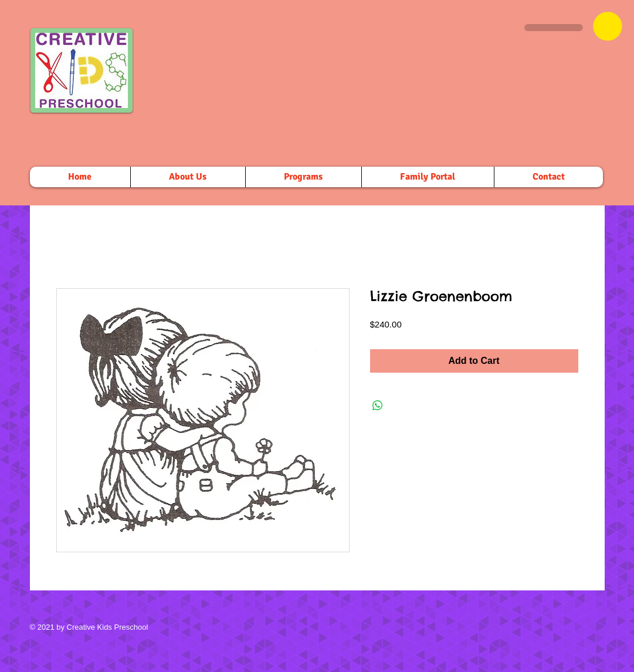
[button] (608, 26)
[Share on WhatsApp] (378, 406)
